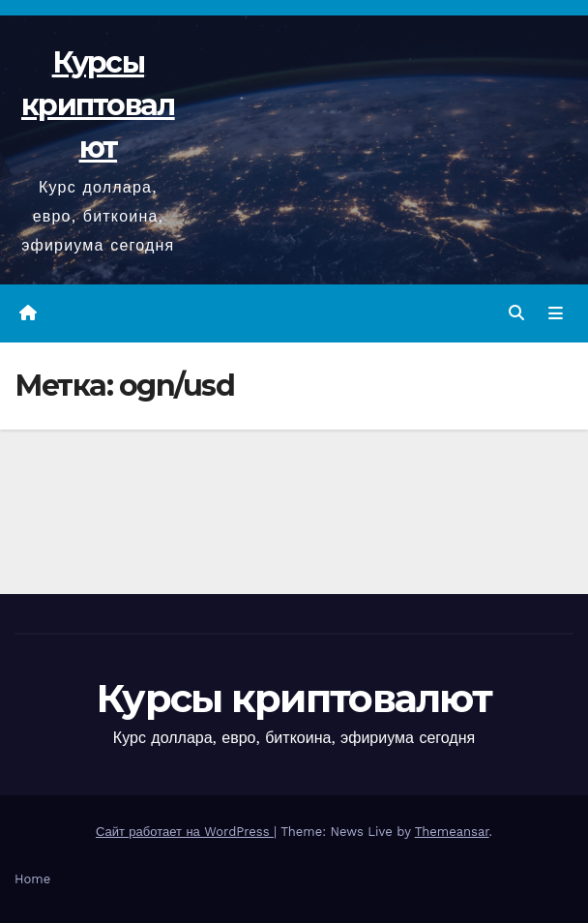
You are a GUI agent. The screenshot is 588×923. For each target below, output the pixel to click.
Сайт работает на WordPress (185, 832)
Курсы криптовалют (98, 105)
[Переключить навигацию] (556, 313)
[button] (516, 313)
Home (32, 879)
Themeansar (452, 832)
